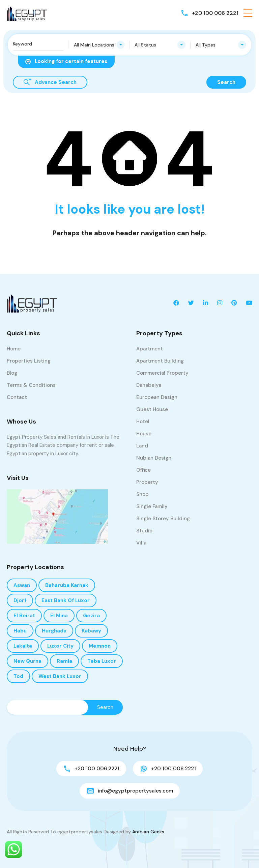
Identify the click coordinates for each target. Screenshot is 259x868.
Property (147, 482)
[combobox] (99, 45)
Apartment (150, 349)
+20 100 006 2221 (215, 13)
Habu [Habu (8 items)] (20, 631)
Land (142, 446)
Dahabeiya (149, 385)
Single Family (152, 506)
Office (143, 470)
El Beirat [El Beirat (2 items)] (24, 616)
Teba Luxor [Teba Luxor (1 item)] (102, 661)
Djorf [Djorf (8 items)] (20, 600)
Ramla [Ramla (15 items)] (64, 661)
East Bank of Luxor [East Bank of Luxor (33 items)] (66, 600)
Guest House (152, 409)
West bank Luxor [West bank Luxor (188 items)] (60, 676)
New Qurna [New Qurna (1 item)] (27, 661)
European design (157, 397)
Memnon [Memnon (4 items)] (100, 646)
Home (14, 349)
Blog (12, 373)
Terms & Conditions (31, 385)
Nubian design (154, 458)
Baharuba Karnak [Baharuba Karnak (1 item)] (67, 585)
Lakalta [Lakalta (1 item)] (23, 646)
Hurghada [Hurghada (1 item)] (54, 631)
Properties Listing (29, 361)
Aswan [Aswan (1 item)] (22, 585)
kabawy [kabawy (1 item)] (91, 631)
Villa (141, 543)
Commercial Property (162, 373)
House (144, 434)
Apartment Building (160, 361)
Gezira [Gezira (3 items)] (91, 616)
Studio (144, 531)
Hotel (143, 422)
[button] (248, 13)
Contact (17, 397)
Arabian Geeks (148, 832)
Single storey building (163, 519)
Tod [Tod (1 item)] (18, 676)
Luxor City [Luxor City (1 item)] (60, 646)
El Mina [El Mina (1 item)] (59, 616)
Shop (142, 494)
